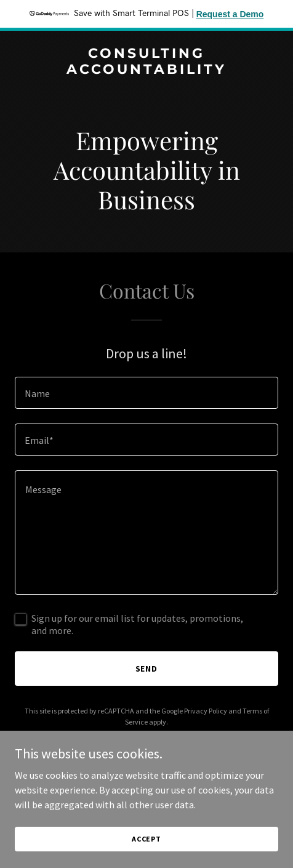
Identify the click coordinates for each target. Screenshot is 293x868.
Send (147, 669)
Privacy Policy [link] (206, 711)
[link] (146, 70)
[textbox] (146, 393)
